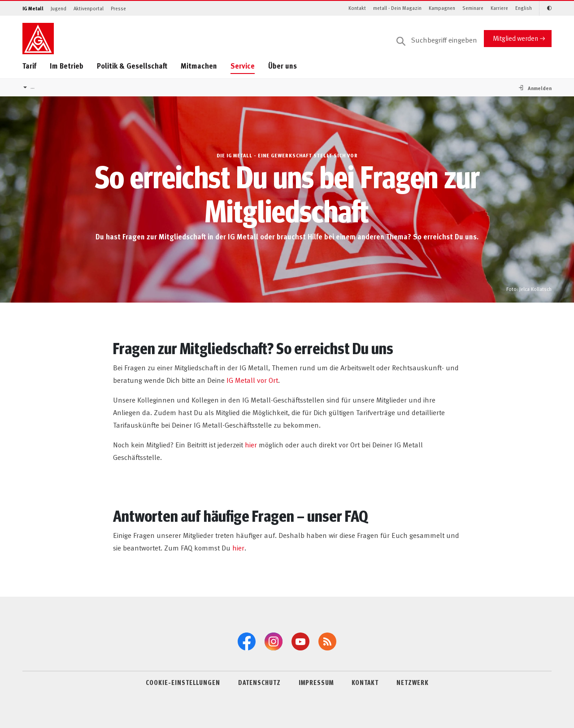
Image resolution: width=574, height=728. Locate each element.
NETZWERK (413, 682)
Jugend (59, 8)
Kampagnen (442, 8)
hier (251, 444)
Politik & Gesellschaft (132, 66)
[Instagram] (274, 641)
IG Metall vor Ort (252, 380)
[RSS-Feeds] (327, 641)
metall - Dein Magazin (397, 8)
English (524, 8)
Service (243, 66)
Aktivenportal (89, 8)
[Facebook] (247, 641)
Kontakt (357, 8)
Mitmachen (199, 66)
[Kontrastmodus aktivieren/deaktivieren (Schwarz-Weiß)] (545, 8)
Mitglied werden (515, 38)
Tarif (29, 66)
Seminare (473, 8)
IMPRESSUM (316, 682)
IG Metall (33, 8)
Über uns (283, 66)
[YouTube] (300, 641)
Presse (118, 8)
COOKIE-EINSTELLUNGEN (183, 682)
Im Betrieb (67, 66)
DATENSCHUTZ (259, 682)
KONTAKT (365, 682)
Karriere (499, 8)
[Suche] (437, 40)
